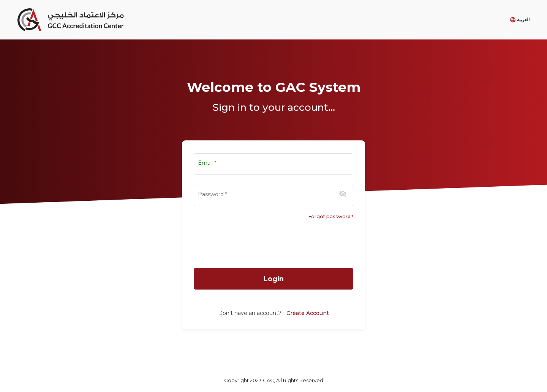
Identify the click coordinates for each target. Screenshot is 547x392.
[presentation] (273, 245)
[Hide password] (343, 194)
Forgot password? (331, 216)
